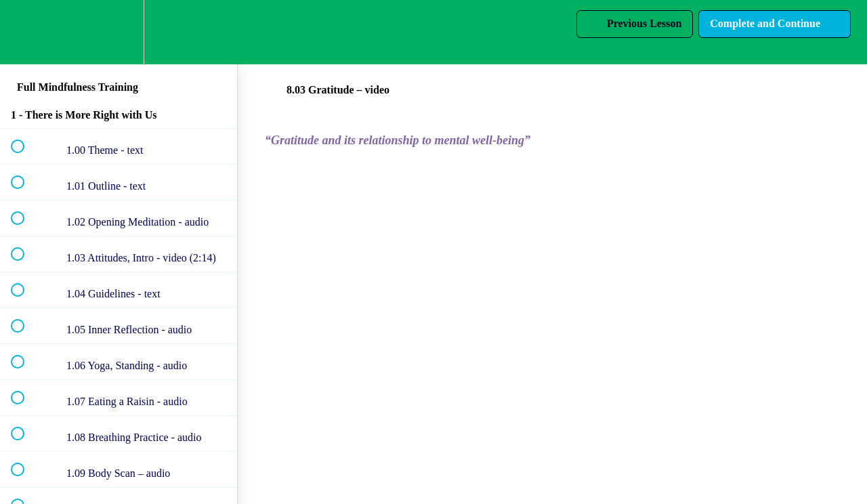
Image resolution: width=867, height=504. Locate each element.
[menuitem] (119, 32)
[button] (25, 32)
